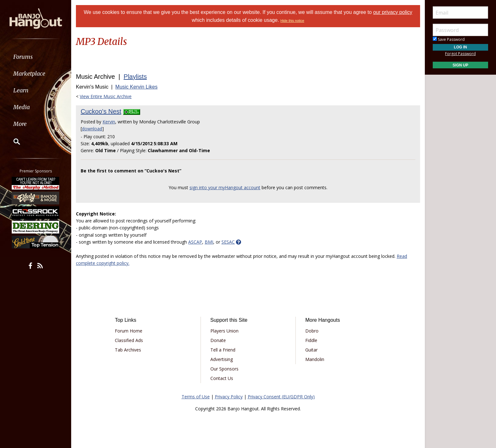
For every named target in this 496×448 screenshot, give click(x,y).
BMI (209, 242)
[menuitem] (36, 57)
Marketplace (29, 74)
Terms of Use (196, 397)
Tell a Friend (223, 350)
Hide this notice (292, 21)
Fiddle (311, 340)
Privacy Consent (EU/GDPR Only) (281, 397)
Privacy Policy (229, 397)
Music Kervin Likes (136, 87)
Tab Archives (128, 350)
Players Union (224, 331)
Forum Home (129, 331)
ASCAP (195, 242)
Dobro (312, 331)
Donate (218, 340)
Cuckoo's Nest (101, 111)
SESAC (228, 242)
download (92, 129)
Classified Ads (129, 340)
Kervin (109, 122)
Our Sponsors (224, 369)
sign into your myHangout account (225, 187)
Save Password (449, 39)
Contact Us (222, 378)
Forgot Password (460, 54)
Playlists (135, 77)
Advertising (222, 359)
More (20, 124)
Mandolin (315, 359)
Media (22, 107)
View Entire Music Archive (106, 96)
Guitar (311, 350)
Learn (21, 90)
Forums (23, 57)
